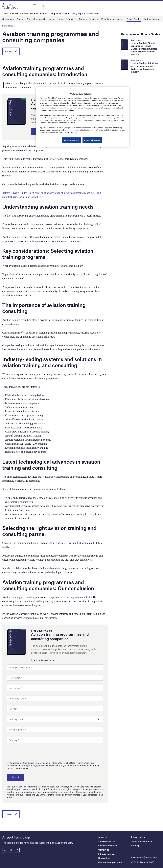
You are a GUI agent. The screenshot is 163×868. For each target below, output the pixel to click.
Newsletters (104, 858)
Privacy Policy (22, 787)
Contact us (104, 850)
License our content (108, 846)
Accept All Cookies (92, 140)
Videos (120, 19)
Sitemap (135, 846)
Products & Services (66, 19)
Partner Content (152, 19)
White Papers (107, 19)
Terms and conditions (142, 841)
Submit (16, 778)
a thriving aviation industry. (78, 597)
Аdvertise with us (107, 841)
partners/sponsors (36, 766)
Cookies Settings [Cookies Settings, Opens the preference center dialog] (71, 140)
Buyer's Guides (9, 26)
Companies (8, 19)
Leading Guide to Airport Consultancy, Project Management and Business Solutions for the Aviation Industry (144, 49)
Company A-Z (24, 19)
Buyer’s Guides (134, 19)
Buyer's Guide (137, 40)
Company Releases (88, 19)
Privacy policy (138, 837)
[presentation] (29, 752)
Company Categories (44, 19)
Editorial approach (107, 854)
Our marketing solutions (110, 862)
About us (103, 837)
